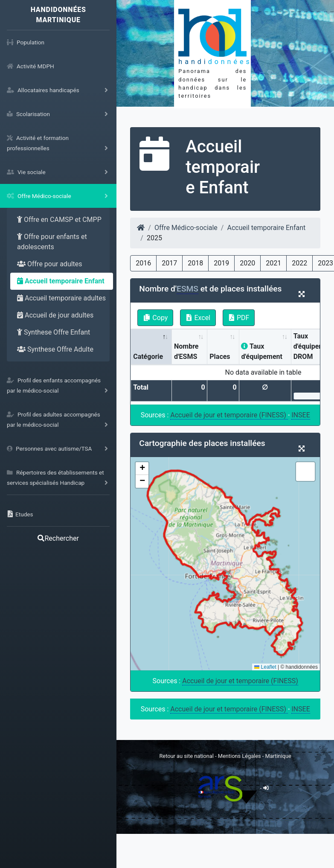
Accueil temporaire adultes (61, 298)
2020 (247, 263)
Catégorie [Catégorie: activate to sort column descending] (148, 357)
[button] (142, 469)
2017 (169, 263)
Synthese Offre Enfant (54, 332)
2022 (299, 263)
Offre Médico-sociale (186, 228)
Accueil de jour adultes (55, 315)
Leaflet (265, 667)
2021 (273, 263)
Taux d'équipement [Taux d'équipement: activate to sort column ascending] (262, 351)
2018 (195, 263)
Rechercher (58, 538)
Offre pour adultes (50, 264)
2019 (221, 263)
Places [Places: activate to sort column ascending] (220, 357)
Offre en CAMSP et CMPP (59, 220)
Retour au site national (186, 756)
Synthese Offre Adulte (55, 349)
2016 (143, 263)
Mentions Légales (240, 756)
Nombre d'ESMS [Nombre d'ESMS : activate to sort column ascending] (186, 351)
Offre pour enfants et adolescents (52, 242)
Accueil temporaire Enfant (61, 281)
